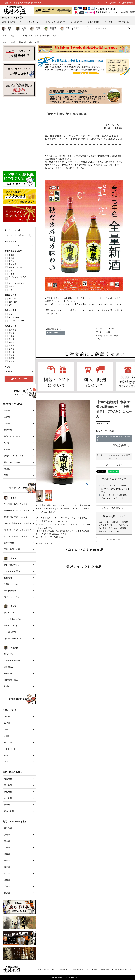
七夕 (6, 762)
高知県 (12, 355)
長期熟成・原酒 (11, 680)
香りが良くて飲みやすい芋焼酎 (18, 530)
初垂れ (7, 686)
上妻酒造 (56, 36)
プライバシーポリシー (123, 970)
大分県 (12, 339)
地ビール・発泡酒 (16, 283)
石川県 (12, 352)
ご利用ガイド (64, 970)
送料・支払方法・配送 (12, 22)
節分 (6, 755)
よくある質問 (93, 22)
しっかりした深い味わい (15, 571)
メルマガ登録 (92, 970)
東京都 (12, 361)
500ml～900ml (15, 317)
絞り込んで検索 (19, 379)
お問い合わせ (127, 3)
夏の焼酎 (8, 785)
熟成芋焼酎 (9, 543)
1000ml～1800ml (16, 321)
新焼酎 (37, 42)
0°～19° (12, 299)
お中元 (7, 729)
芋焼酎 (7, 29)
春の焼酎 (8, 779)
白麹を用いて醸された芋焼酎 (17, 510)
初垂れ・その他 (11, 584)
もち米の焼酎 (10, 632)
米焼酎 (35, 29)
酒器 (11, 290)
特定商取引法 (106, 970)
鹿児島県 (29, 36)
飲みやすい (9, 613)
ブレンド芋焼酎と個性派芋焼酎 (18, 523)
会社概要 (108, 22)
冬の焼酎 (8, 798)
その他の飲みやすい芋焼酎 (16, 536)
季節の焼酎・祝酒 (25, 42)
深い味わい (9, 667)
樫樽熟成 (8, 578)
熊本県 (12, 336)
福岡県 (12, 349)
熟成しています (11, 626)
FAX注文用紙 (123, 22)
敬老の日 (8, 742)
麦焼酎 (21, 29)
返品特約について (114, 540)
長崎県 (12, 342)
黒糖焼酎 (50, 29)
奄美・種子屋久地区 (42, 36)
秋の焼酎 (8, 792)
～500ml (12, 314)
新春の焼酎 (9, 811)
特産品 (12, 286)
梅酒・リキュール (70, 29)
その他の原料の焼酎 (13, 639)
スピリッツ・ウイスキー (18, 279)
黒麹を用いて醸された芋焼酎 (17, 517)
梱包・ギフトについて (55, 22)
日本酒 (12, 274)
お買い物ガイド (34, 22)
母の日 (7, 723)
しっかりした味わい (13, 619)
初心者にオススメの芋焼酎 (16, 504)
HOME (5, 36)
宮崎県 (12, 333)
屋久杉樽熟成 (10, 591)
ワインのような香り (13, 597)
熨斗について (76, 22)
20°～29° (13, 302)
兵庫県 (12, 358)
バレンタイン (10, 749)
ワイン (12, 271)
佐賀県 (12, 346)
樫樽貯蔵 (8, 673)
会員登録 (112, 3)
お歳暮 (7, 736)
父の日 (7, 717)
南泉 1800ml (54, 333)
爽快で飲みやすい (12, 565)
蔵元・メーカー (17, 36)
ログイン (99, 3)
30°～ (11, 305)
